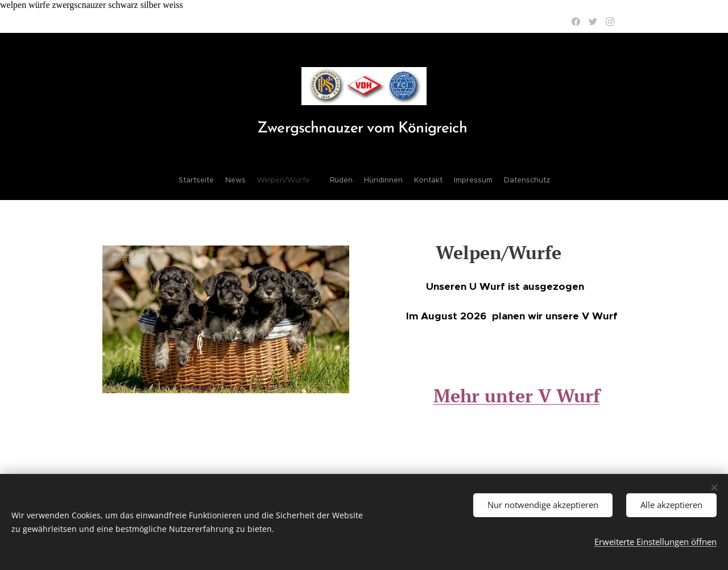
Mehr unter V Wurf (517, 396)
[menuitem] (323, 180)
